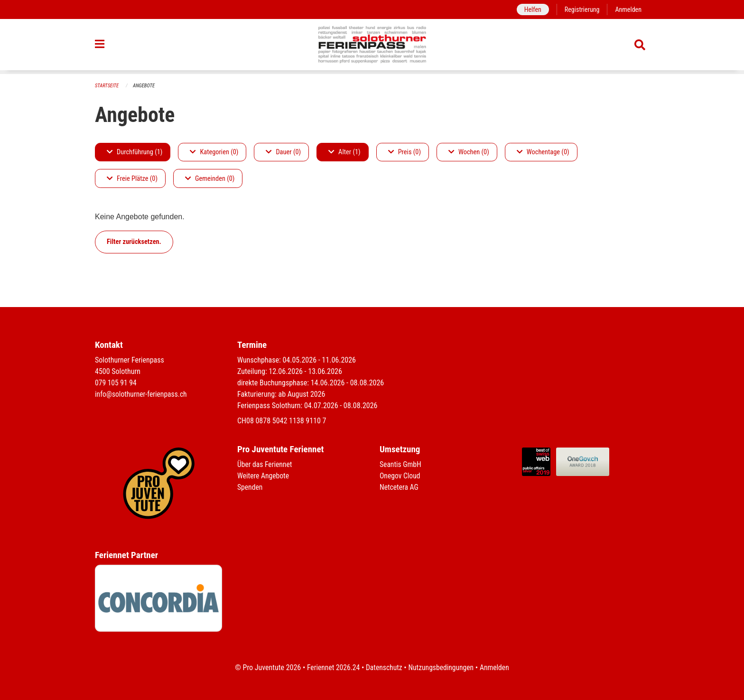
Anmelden (628, 9)
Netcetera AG (400, 487)
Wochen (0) (469, 152)
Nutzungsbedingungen (442, 667)
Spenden (250, 487)
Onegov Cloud (400, 476)
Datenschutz (384, 667)
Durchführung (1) (135, 152)
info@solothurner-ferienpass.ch (142, 394)
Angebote (145, 86)
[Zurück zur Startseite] (372, 47)
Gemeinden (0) (210, 179)
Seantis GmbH (401, 464)
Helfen (531, 9)
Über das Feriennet (265, 464)
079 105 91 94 (116, 383)
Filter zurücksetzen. (134, 242)
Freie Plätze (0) (132, 179)
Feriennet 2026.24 (332, 667)
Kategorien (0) (214, 152)
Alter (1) (344, 152)
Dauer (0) (283, 152)
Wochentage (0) (543, 152)
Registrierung (581, 9)
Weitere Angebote (264, 476)
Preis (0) (405, 152)
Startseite (107, 86)
